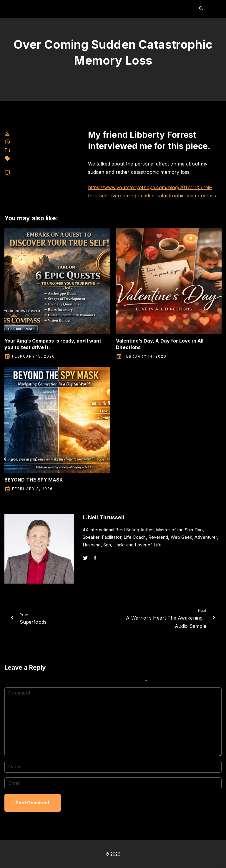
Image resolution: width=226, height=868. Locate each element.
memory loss (40, 165)
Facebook (22, 150)
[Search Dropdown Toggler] (201, 9)
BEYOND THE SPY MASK (34, 480)
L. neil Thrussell (37, 159)
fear (16, 159)
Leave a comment (29, 173)
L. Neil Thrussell (50, 150)
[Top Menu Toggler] (217, 9)
